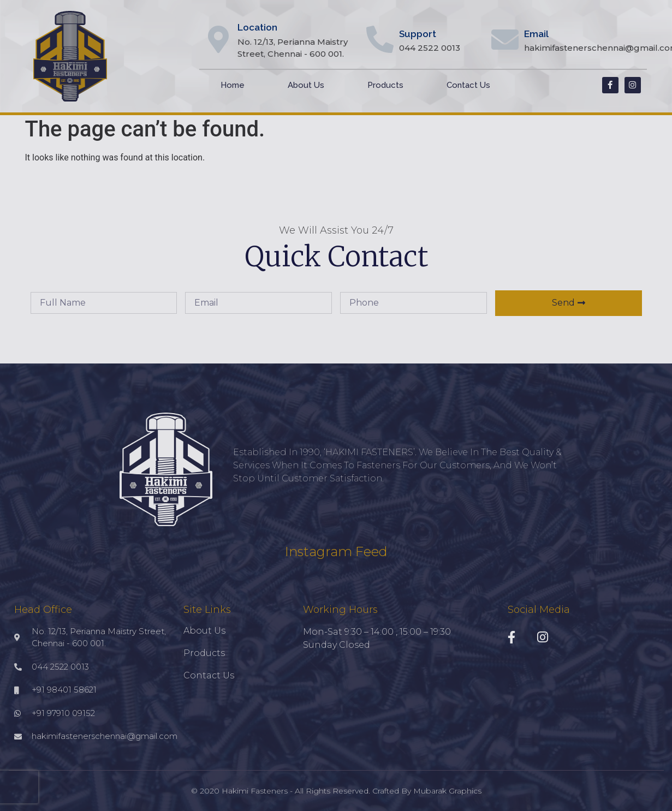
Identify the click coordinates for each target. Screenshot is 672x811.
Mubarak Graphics (447, 791)
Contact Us (468, 85)
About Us (306, 85)
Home (233, 85)
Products (385, 85)
